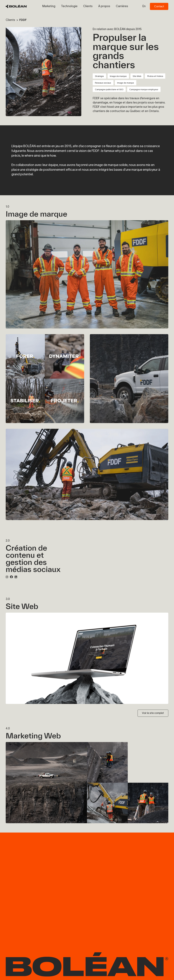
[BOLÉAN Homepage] (16, 6)
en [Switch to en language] (144, 6)
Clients (11, 20)
